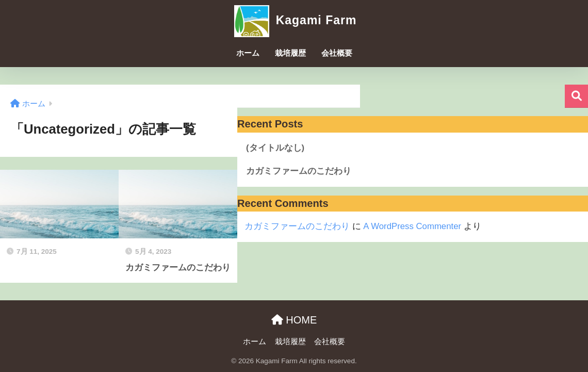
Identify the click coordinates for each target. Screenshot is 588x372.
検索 (576, 96)
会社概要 (337, 53)
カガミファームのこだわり (299, 171)
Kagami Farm (294, 20)
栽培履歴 (290, 53)
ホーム (248, 53)
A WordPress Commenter (412, 226)
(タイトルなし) (275, 148)
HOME (294, 320)
